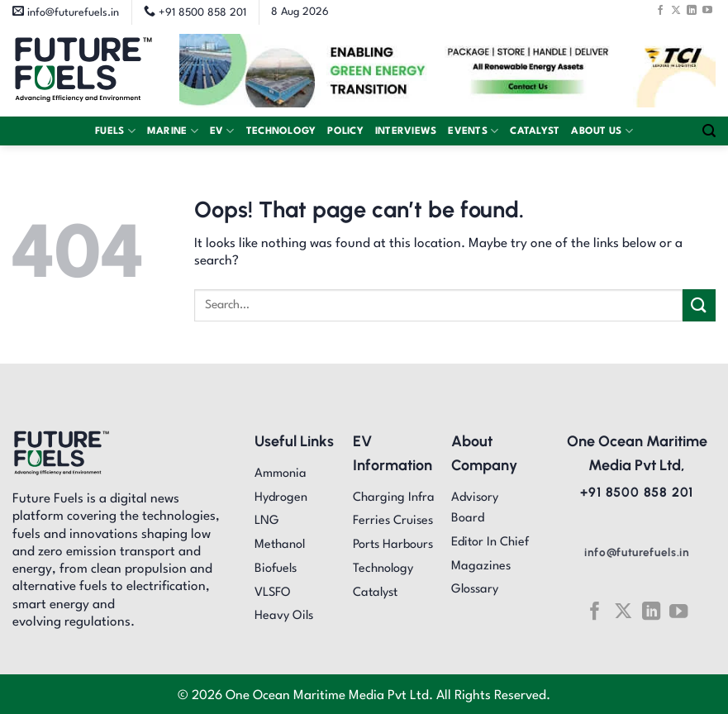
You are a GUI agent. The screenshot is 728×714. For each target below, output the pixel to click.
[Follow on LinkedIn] (692, 10)
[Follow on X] (676, 10)
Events (473, 131)
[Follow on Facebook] (660, 10)
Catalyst (535, 131)
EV (222, 131)
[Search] (709, 131)
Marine (173, 131)
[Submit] (699, 305)
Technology (281, 131)
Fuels (115, 131)
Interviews (406, 131)
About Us (602, 131)
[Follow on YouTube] (707, 10)
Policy (345, 131)
